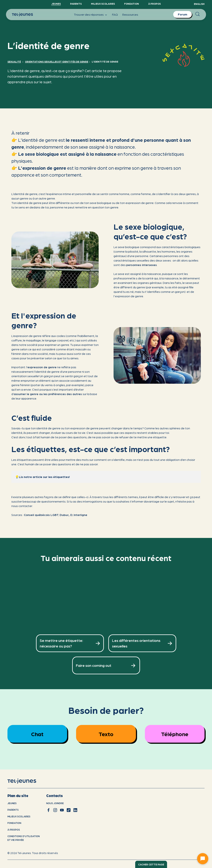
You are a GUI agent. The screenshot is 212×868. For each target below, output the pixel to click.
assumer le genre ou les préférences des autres (48, 394)
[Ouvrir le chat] (203, 859)
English (199, 4)
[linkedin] (75, 810)
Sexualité (14, 62)
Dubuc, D (66, 515)
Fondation (132, 4)
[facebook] (48, 810)
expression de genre (42, 367)
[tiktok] (69, 810)
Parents (76, 4)
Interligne (80, 515)
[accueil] (27, 781)
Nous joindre (55, 803)
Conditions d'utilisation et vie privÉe (24, 838)
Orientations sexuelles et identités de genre (57, 62)
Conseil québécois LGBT (41, 515)
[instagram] (55, 810)
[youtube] (62, 810)
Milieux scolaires (103, 4)
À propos (154, 4)
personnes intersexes (142, 265)
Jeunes (56, 4)
